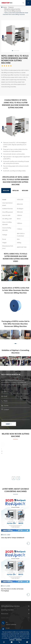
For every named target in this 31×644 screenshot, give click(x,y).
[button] (13, 343)
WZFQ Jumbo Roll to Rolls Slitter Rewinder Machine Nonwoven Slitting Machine (15, 14)
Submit (9, 424)
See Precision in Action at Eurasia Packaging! (11, 590)
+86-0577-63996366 (11, 625)
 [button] (14, 478)
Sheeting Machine (7, 611)
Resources (5, 615)
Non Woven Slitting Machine (13, 11)
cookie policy (17, 638)
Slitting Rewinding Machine (12, 9)
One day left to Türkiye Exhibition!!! (12, 538)
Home (5, 7)
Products (11, 7)
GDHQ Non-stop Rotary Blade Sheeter (7, 452)
